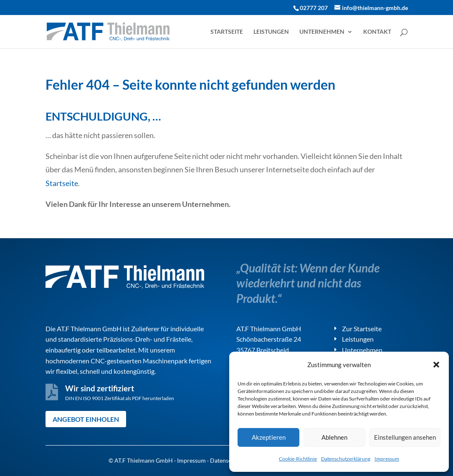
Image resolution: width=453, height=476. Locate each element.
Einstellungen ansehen (405, 437)
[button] (436, 365)
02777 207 (314, 8)
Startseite (227, 32)
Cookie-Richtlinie (298, 459)
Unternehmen (322, 32)
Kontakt (377, 32)
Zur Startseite (362, 329)
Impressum (387, 459)
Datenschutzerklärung (346, 459)
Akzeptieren (269, 437)
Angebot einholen (86, 419)
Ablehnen (334, 437)
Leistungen (271, 32)
